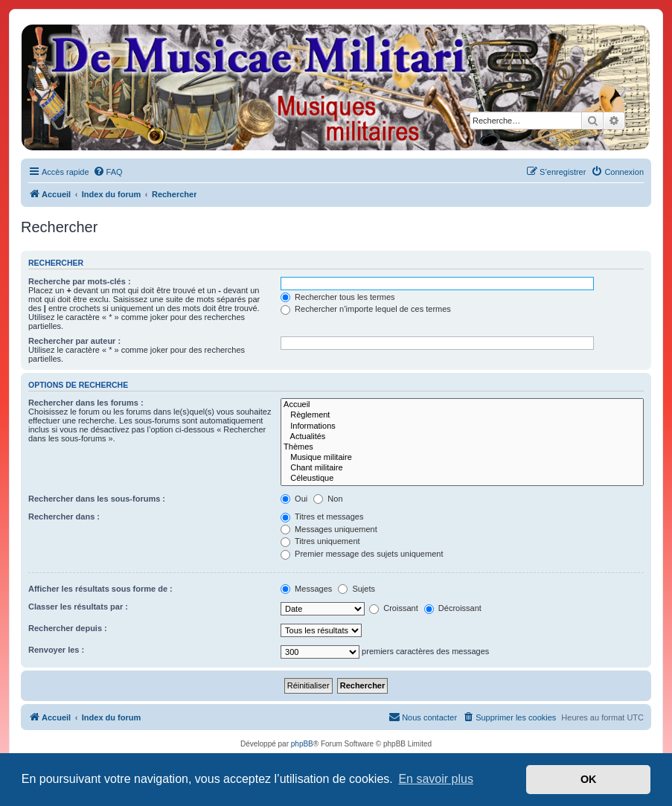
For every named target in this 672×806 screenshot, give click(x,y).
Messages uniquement (329, 529)
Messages (306, 589)
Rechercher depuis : (68, 628)
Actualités (462, 437)
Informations (462, 426)
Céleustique (462, 479)
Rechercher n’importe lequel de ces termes (366, 309)
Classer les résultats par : (78, 607)
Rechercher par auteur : (74, 341)
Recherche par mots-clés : (80, 281)
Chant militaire (462, 468)
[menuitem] (108, 172)
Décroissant (453, 608)
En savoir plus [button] (436, 779)
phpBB (302, 744)
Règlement (462, 415)
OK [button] (589, 779)
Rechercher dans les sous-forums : (97, 499)
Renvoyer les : (56, 650)
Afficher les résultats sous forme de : (100, 589)
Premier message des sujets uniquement (362, 554)
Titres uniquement (320, 541)
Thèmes (462, 447)
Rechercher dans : (64, 516)
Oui (294, 499)
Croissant (394, 608)
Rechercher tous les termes (338, 297)
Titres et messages (322, 516)
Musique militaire (462, 458)
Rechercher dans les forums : (86, 403)
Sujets (356, 589)
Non (328, 499)
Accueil (462, 405)
